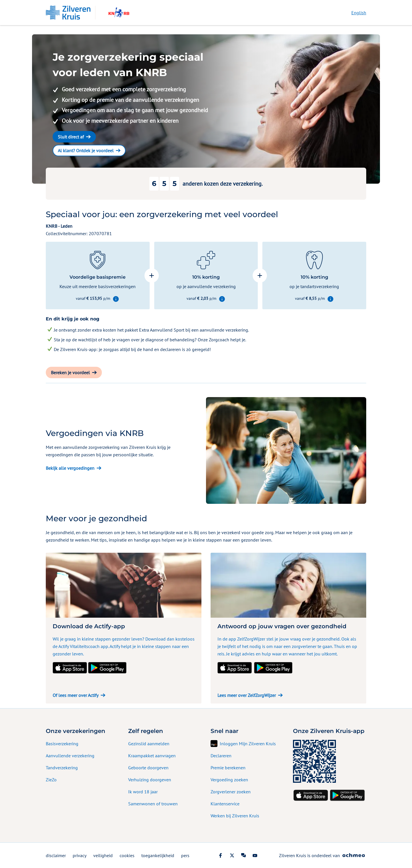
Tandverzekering (62, 768)
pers (185, 855)
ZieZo (51, 780)
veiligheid (103, 855)
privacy (80, 855)
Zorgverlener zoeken (231, 792)
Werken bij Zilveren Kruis (235, 816)
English (359, 13)
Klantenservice (225, 804)
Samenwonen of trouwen (153, 804)
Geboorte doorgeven (148, 768)
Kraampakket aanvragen (152, 756)
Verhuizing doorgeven (150, 780)
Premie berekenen (228, 768)
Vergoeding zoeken (229, 780)
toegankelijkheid (158, 855)
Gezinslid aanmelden (149, 744)
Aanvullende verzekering (70, 756)
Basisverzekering (62, 744)
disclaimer (56, 855)
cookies (127, 855)
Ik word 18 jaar (143, 792)
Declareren (221, 756)
